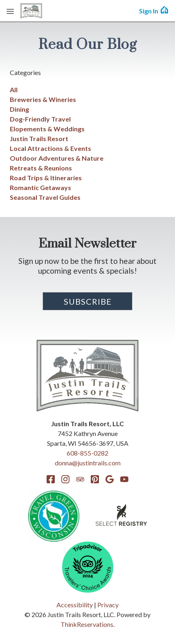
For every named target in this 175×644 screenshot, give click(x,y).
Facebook (51, 479)
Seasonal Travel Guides (45, 197)
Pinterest (95, 479)
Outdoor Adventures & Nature (57, 158)
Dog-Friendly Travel (40, 119)
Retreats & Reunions (41, 168)
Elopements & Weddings (47, 129)
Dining (19, 109)
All (14, 90)
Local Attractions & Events (50, 148)
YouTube (124, 479)
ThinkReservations (87, 624)
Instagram (65, 479)
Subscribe (88, 301)
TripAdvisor (80, 479)
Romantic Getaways (40, 187)
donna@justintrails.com (88, 463)
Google (110, 479)
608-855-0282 (87, 453)
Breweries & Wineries (43, 99)
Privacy (108, 605)
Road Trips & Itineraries (46, 178)
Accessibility (75, 605)
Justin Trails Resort (39, 138)
